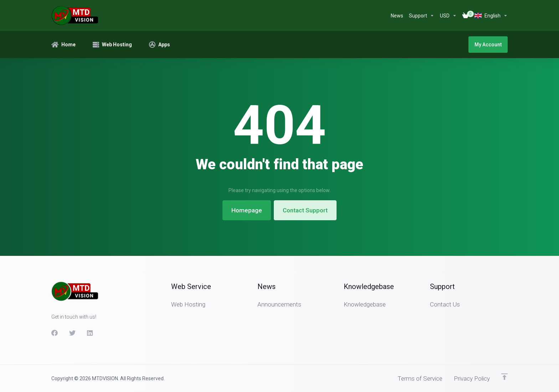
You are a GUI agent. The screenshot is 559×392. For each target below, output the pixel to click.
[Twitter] (72, 333)
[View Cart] (466, 16)
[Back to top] (504, 377)
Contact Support (305, 210)
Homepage (247, 210)
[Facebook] (55, 333)
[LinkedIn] (90, 333)
